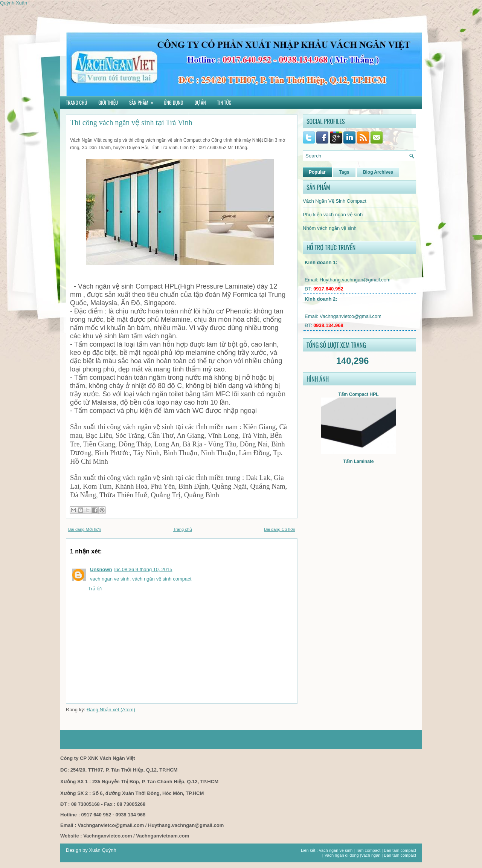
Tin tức (224, 102)
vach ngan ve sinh (110, 579)
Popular (317, 172)
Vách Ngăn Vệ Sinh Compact (335, 201)
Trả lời (95, 589)
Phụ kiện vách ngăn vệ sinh (333, 215)
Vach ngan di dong (342, 855)
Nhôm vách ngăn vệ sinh (330, 228)
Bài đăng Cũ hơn (280, 529)
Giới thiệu (108, 102)
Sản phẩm (144, 101)
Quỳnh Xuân (14, 3)
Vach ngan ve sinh (336, 850)
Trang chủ (76, 102)
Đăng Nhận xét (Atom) (111, 710)
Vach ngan (371, 855)
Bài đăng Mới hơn (85, 529)
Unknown (101, 569)
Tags (344, 172)
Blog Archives (378, 172)
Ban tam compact (400, 850)
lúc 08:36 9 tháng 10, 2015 (143, 569)
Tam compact (368, 850)
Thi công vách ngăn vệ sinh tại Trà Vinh (131, 122)
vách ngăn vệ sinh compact (162, 579)
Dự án (200, 102)
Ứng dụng (174, 102)
